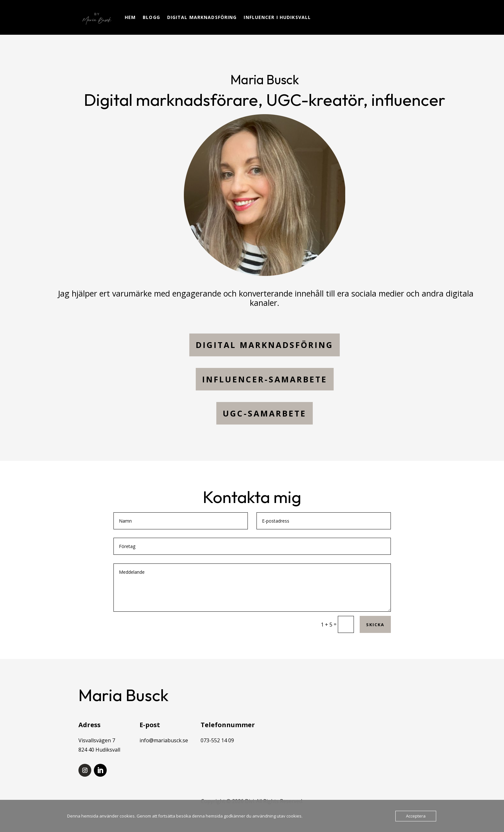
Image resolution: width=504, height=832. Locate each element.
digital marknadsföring (265, 345)
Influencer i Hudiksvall (277, 17)
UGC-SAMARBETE (265, 413)
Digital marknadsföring (202, 17)
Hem (130, 17)
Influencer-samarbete (265, 379)
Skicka (375, 625)
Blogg (151, 17)
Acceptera (416, 816)
